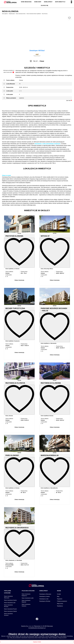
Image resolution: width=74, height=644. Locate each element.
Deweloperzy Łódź (44, 578)
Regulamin (60, 578)
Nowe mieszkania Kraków (10, 580)
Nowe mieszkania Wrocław (8, 585)
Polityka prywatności (62, 581)
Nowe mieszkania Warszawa (8, 577)
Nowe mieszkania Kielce (21, 14)
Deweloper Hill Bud (37, 51)
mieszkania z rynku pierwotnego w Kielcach (47, 144)
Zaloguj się (44, 5)
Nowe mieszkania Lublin (28, 578)
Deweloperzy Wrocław (45, 581)
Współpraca (60, 586)
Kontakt (59, 574)
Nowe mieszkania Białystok (26, 581)
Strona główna (5, 14)
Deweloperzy (48, 2)
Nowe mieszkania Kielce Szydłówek (34, 14)
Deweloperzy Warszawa (45, 574)
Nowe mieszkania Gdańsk (10, 591)
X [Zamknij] (71, 2)
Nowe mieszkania (26, 2)
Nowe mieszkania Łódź (10, 582)
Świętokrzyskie (12, 14)
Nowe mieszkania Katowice (26, 585)
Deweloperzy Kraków (45, 576)
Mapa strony (60, 583)
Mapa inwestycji (60, 2)
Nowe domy (38, 2)
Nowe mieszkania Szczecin (8, 594)
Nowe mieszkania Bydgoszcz (26, 574)
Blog (58, 576)
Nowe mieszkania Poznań (10, 589)
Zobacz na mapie (6, 175)
